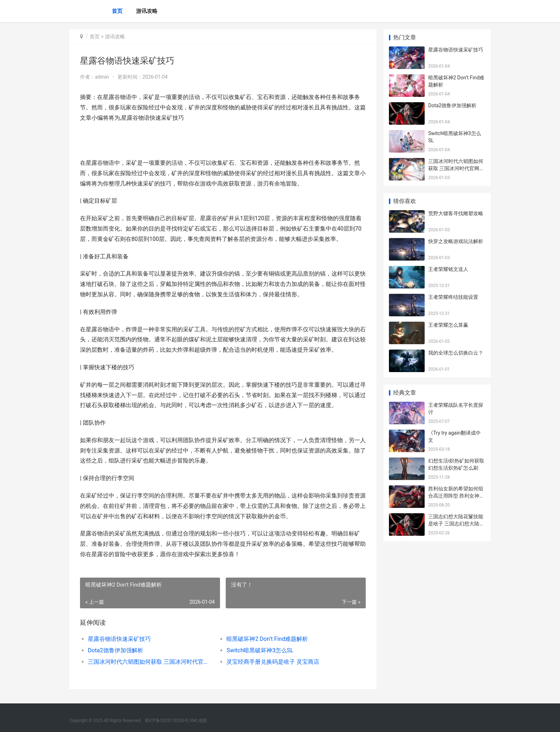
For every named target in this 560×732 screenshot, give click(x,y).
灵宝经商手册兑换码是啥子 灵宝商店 (273, 662)
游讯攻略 (147, 11)
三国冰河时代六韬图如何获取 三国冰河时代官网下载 (150, 662)
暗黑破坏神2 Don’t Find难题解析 (267, 639)
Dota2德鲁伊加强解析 (116, 650)
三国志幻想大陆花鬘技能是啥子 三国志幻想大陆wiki (456, 523)
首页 (117, 11)
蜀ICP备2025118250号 (166, 721)
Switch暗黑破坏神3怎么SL (260, 650)
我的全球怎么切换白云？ (456, 353)
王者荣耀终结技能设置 (453, 297)
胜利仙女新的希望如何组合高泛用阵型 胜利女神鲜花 (456, 496)
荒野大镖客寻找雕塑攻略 (456, 213)
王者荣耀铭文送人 (448, 269)
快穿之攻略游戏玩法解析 (456, 241)
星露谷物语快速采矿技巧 (119, 639)
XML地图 (198, 721)
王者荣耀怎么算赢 (448, 325)
